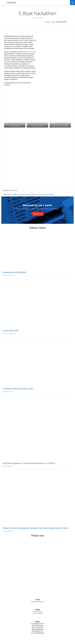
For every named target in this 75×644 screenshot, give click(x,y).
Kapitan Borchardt (30, 52)
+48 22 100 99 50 (38, 614)
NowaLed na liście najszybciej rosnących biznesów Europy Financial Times (35, 528)
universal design (48, 194)
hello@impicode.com (38, 602)
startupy (40, 194)
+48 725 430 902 (38, 612)
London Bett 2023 (10, 331)
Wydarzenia (14, 190)
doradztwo (21, 194)
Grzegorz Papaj (50, 22)
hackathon (33, 194)
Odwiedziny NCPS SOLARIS (14, 272)
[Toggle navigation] (72, 3)
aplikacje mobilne (12, 194)
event (27, 194)
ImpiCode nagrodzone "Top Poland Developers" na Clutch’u (29, 463)
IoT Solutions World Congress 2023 (18, 389)
